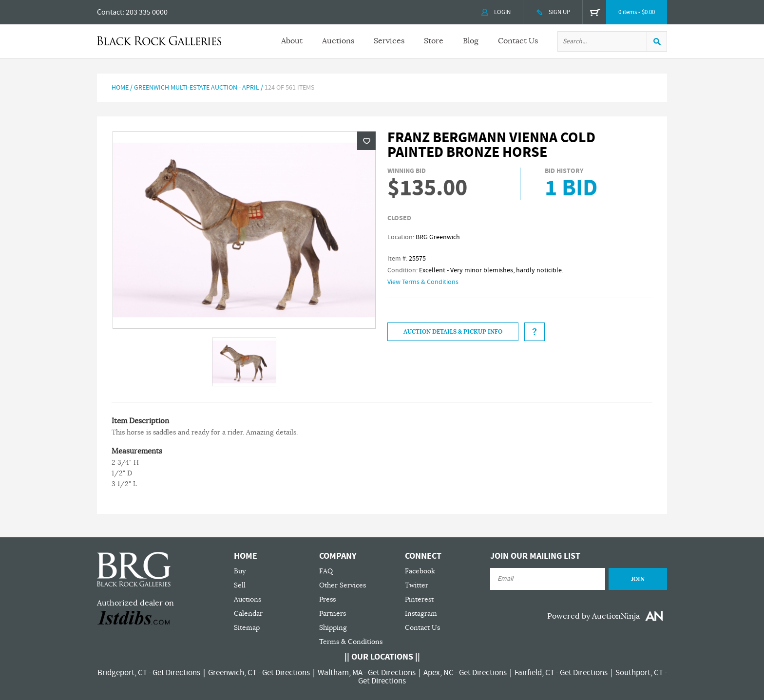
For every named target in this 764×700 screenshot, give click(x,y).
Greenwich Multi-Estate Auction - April (197, 88)
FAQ (326, 571)
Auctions (338, 41)
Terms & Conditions (351, 642)
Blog (471, 41)
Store (434, 41)
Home (120, 88)
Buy (240, 571)
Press (327, 599)
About (292, 41)
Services (389, 41)
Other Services (343, 585)
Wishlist (366, 141)
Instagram (421, 614)
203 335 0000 (147, 12)
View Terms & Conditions (423, 282)
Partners (333, 614)
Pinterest (419, 599)
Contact (110, 12)
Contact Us (518, 41)
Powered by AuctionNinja (593, 616)
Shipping (333, 628)
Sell (240, 585)
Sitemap (247, 628)
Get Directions (176, 673)
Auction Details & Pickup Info (453, 332)
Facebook (420, 571)
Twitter (417, 585)
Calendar (248, 614)
